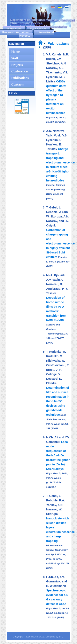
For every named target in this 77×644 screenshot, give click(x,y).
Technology (14, 29)
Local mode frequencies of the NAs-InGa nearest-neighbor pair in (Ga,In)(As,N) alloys (58, 455)
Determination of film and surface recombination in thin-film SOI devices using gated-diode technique (58, 401)
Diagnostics (38, 29)
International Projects (36, 34)
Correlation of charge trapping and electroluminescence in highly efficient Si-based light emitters (60, 243)
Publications (58, 44)
